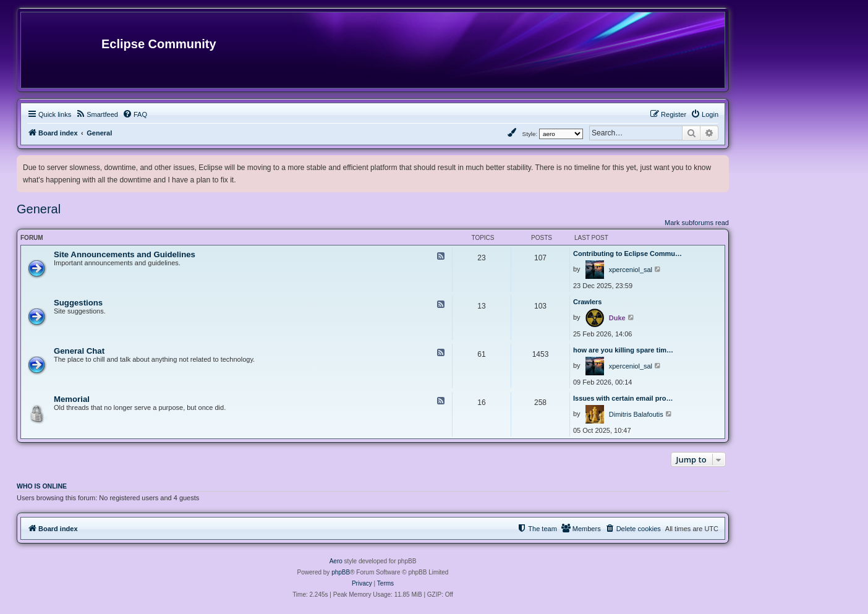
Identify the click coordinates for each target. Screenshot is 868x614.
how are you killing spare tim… (623, 350)
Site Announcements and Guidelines (125, 254)
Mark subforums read (697, 223)
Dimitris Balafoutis (636, 414)
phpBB (341, 572)
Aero (336, 561)
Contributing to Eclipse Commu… (628, 254)
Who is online (42, 486)
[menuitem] (97, 114)
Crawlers (587, 302)
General (39, 209)
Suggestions (78, 303)
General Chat (79, 351)
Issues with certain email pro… (623, 398)
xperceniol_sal (631, 270)
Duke (617, 318)
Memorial (72, 399)
